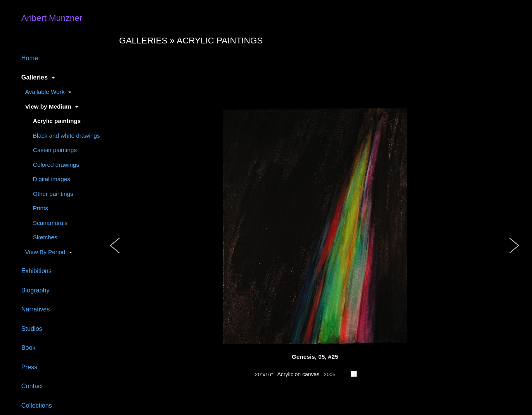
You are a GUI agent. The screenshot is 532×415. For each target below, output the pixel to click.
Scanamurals (50, 223)
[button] (115, 254)
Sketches (45, 237)
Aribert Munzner (52, 18)
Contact (32, 386)
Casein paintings (55, 150)
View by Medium (48, 106)
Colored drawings (56, 165)
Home (30, 58)
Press (29, 367)
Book (29, 348)
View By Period (45, 252)
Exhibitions (36, 271)
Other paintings (53, 194)
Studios (32, 329)
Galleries (35, 77)
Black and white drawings (67, 136)
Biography (36, 290)
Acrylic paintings (57, 121)
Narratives (36, 309)
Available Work (45, 92)
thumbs (354, 374)
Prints (41, 208)
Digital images (52, 179)
